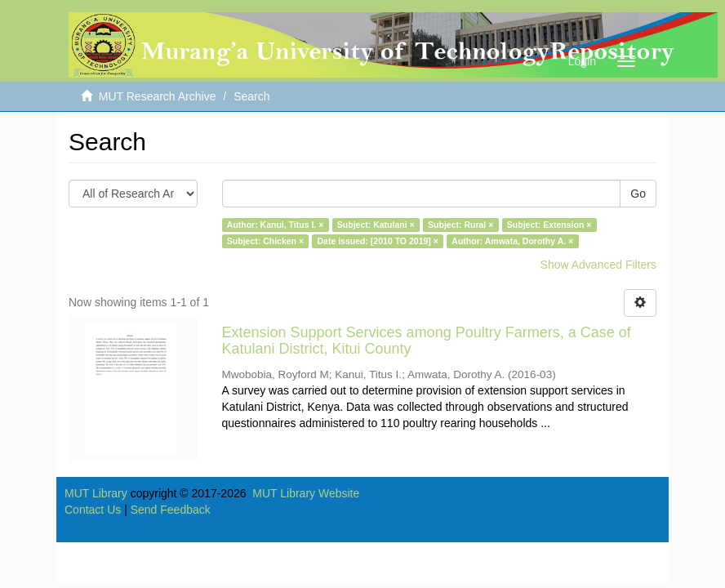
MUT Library (96, 493)
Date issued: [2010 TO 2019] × (378, 241)
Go (638, 194)
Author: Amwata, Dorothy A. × (512, 241)
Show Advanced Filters (598, 265)
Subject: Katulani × (376, 225)
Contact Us (93, 510)
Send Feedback (171, 510)
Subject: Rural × (460, 225)
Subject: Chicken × (265, 241)
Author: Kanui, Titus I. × (276, 225)
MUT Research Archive (158, 96)
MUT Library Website (306, 493)
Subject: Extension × (549, 225)
